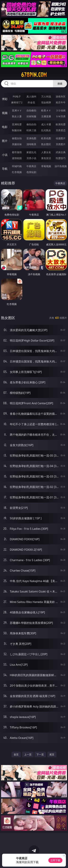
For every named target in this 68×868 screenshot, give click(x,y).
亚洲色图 (31, 138)
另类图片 (61, 144)
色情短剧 (31, 172)
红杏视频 (17, 172)
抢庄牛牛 (61, 102)
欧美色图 (46, 138)
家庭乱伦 (31, 152)
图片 (5, 141)
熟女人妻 (17, 116)
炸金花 (31, 102)
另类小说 (31, 158)
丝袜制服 (31, 116)
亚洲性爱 (17, 124)
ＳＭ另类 (61, 116)
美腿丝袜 (17, 144)
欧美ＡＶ (46, 110)
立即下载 (55, 860)
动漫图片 (61, 138)
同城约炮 (17, 166)
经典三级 (31, 130)
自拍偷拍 (31, 110)
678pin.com (34, 75)
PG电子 (17, 96)
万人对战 (46, 96)
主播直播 (46, 116)
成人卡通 (46, 124)
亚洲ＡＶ (17, 110)
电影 (5, 127)
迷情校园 (17, 158)
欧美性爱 (61, 124)
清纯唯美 (31, 144)
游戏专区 (61, 96)
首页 (16, 754)
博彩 (5, 99)
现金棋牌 (46, 102)
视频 (5, 113)
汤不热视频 (61, 166)
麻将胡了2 (17, 102)
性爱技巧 (61, 158)
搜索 (60, 84)
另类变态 (61, 130)
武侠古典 (61, 152)
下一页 (40, 754)
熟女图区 (46, 144)
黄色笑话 (46, 158)
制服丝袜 (17, 130)
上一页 (28, 754)
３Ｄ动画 (61, 110)
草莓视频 (46, 166)
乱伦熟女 (46, 130)
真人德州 (31, 96)
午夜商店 (31, 166)
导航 (5, 169)
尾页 (52, 754)
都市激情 (17, 152)
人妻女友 (46, 152)
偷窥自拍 (17, 138)
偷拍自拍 (31, 124)
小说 (5, 155)
